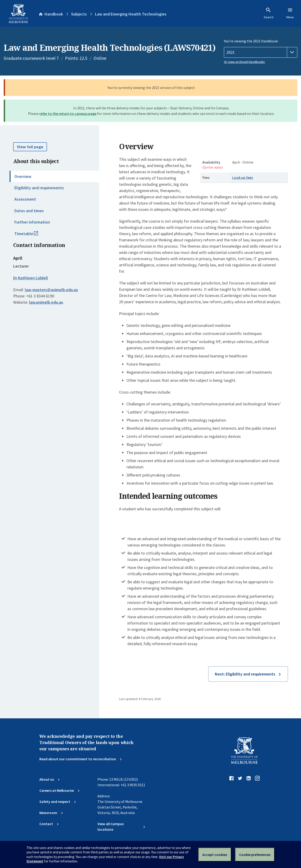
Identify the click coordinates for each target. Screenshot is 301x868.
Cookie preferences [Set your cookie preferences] (255, 855)
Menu (290, 13)
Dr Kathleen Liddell (31, 278)
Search (269, 13)
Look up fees (243, 177)
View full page (30, 147)
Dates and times (29, 211)
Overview (23, 176)
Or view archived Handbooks (244, 62)
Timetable (31, 236)
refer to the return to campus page (68, 114)
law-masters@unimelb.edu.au (51, 290)
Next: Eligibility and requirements (245, 674)
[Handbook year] (261, 52)
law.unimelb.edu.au (46, 302)
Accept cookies (215, 855)
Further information (32, 222)
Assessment (25, 199)
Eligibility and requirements (39, 188)
